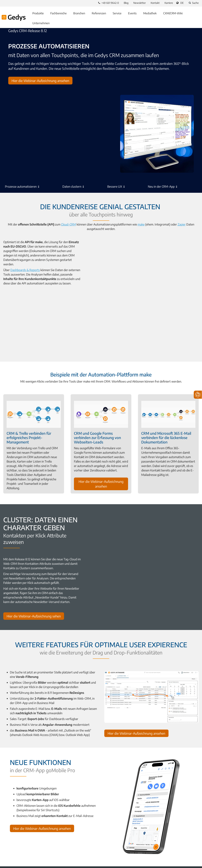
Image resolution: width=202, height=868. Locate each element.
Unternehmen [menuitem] (41, 23)
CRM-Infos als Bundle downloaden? (125, 831)
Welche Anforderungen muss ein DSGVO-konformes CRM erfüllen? (143, 815)
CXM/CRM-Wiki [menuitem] (173, 13)
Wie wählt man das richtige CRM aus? (25, 826)
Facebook (5, 850)
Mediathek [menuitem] (150, 13)
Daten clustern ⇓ (73, 186)
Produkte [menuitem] (38, 13)
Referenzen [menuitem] (99, 13)
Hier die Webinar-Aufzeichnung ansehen (40, 81)
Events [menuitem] (132, 13)
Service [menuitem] (117, 13)
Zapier (173, 223)
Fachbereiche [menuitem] (59, 13)
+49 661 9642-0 (109, 3)
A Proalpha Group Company (19, 864)
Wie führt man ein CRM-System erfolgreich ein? (31, 837)
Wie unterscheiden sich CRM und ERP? (127, 826)
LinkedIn (13, 850)
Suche (193, 3)
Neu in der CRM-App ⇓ (163, 186)
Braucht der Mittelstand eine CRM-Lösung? (129, 821)
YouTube (21, 850)
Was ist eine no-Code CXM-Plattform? (25, 815)
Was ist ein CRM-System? (18, 821)
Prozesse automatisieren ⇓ (22, 186)
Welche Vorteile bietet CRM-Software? (26, 831)
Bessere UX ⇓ (116, 186)
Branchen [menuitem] (79, 13)
